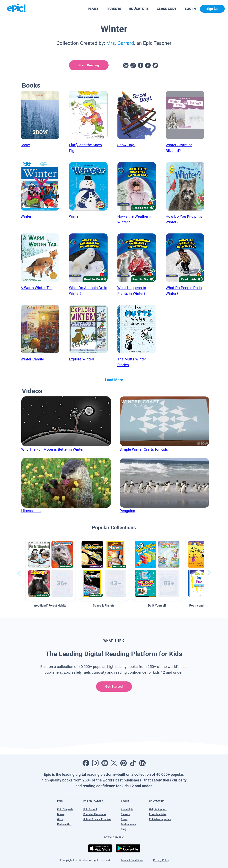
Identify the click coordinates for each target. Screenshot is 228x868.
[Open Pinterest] (124, 763)
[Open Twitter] (114, 763)
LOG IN (190, 9)
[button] (51, 570)
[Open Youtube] (105, 763)
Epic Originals (65, 809)
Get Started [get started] (114, 686)
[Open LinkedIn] (142, 763)
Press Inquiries (158, 814)
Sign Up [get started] (212, 9)
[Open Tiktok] (133, 763)
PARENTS (114, 9)
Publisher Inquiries (160, 819)
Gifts (60, 819)
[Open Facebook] (86, 763)
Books (61, 814)
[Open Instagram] (95, 763)
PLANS (93, 9)
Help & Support (158, 809)
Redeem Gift (64, 824)
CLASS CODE (167, 9)
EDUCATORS (139, 9)
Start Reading (89, 65)
